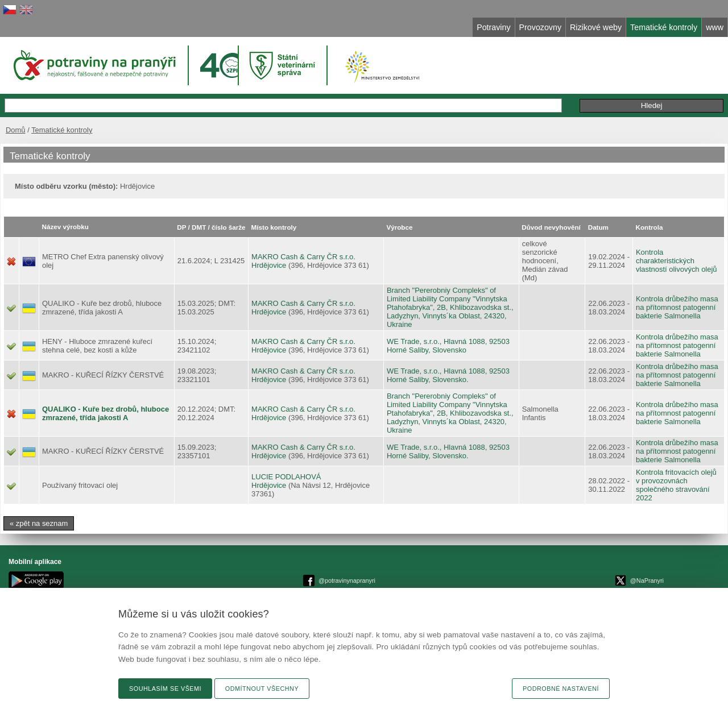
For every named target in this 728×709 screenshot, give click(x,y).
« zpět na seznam (39, 523)
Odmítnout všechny (262, 689)
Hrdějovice (269, 265)
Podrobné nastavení (561, 689)
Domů (16, 130)
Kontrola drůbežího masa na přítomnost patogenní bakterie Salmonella (677, 307)
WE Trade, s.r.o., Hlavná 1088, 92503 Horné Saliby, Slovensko (448, 346)
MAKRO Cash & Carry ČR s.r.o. (303, 257)
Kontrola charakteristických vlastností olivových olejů (677, 261)
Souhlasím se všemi (165, 689)
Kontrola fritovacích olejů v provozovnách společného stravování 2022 (676, 485)
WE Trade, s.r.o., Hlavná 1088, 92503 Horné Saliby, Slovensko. (448, 375)
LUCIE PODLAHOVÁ (286, 477)
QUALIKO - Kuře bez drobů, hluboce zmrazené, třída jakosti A (106, 413)
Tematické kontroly (62, 130)
